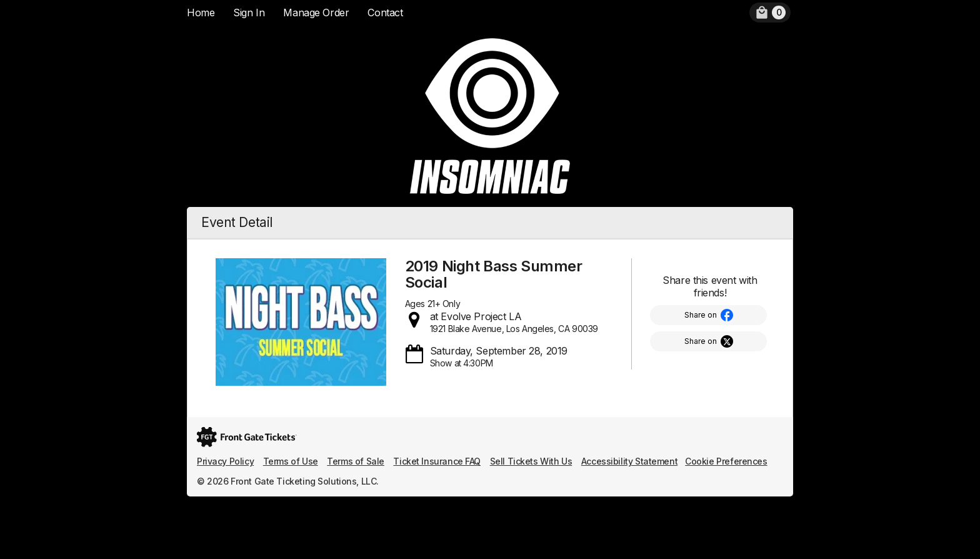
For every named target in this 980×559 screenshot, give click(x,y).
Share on (701, 315)
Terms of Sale (356, 461)
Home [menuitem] (201, 13)
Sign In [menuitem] (249, 13)
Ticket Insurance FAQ (437, 461)
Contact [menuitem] (385, 13)
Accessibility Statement (629, 461)
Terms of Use (291, 461)
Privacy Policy (225, 461)
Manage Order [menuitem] (316, 13)
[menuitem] (770, 13)
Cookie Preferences (726, 461)
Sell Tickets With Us (531, 461)
